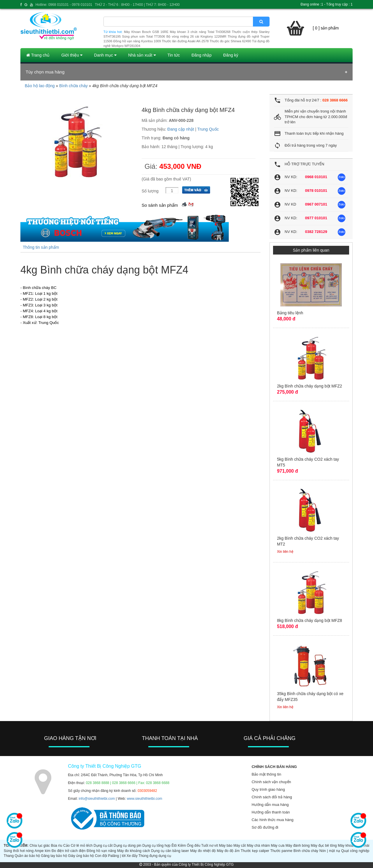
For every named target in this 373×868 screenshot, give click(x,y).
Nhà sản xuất (142, 55)
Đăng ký (231, 55)
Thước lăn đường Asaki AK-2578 (185, 41)
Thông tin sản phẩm (41, 247)
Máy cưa (278, 846)
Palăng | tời (117, 856)
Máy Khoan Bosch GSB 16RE (146, 32)
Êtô (174, 846)
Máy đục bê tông (324, 846)
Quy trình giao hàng (268, 789)
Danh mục (105, 55)
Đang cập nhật (181, 129)
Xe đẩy (132, 856)
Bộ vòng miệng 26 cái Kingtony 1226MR (196, 36)
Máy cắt (240, 846)
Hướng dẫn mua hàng (270, 805)
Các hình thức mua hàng (272, 820)
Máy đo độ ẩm (228, 851)
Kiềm (182, 846)
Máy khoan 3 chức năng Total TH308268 (200, 32)
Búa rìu (57, 846)
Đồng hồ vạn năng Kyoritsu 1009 (137, 41)
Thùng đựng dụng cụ (155, 856)
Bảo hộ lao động (40, 86)
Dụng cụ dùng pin (127, 846)
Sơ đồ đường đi (265, 827)
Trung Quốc (208, 129)
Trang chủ (38, 55)
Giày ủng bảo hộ (81, 856)
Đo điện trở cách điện (69, 851)
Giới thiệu (72, 55)
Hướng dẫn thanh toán (271, 812)
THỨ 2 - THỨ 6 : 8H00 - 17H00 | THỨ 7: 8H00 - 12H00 (137, 5)
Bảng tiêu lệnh (290, 313)
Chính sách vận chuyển (271, 782)
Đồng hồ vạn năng (101, 851)
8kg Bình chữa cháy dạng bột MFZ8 (309, 620)
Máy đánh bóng (298, 846)
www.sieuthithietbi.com (144, 799)
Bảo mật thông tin (266, 774)
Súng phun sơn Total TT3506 (144, 36)
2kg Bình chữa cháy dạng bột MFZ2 (309, 386)
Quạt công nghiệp (355, 851)
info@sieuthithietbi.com (97, 799)
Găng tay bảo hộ (54, 856)
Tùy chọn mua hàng (45, 72)
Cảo (66, 846)
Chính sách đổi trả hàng (272, 797)
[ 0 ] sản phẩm (326, 28)
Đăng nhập (202, 55)
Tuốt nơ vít (210, 846)
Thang (9, 856)
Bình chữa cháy (73, 86)
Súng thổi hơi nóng (19, 851)
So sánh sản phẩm (160, 205)
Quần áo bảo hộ (27, 856)
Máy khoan (346, 846)
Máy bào (226, 846)
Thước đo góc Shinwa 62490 (230, 41)
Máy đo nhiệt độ (203, 851)
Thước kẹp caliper (255, 851)
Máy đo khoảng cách (134, 851)
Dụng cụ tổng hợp (157, 846)
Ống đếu (193, 846)
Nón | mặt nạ (330, 851)
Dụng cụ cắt (103, 846)
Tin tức (174, 55)
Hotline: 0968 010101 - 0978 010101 (64, 5)
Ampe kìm (42, 851)
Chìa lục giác (40, 846)
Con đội (101, 856)
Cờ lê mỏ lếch (82, 846)
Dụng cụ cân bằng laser (170, 851)
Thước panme (281, 851)
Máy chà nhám (258, 846)
